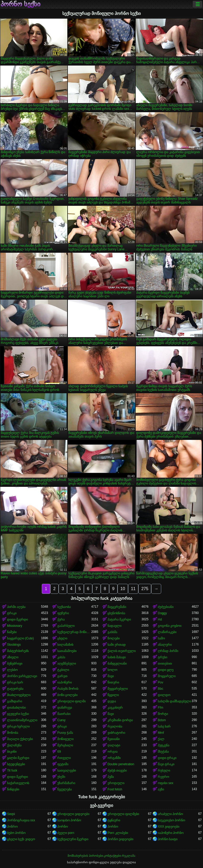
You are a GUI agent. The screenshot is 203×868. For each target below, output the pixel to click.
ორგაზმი (114, 758)
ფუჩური (63, 613)
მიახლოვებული (19, 695)
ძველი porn (66, 833)
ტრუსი (163, 657)
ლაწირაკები (167, 632)
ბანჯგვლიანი (117, 664)
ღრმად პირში (168, 651)
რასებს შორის (68, 689)
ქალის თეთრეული (122, 651)
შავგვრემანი (117, 607)
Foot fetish (115, 789)
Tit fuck (12, 770)
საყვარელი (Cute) (21, 638)
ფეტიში (63, 764)
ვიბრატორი (116, 733)
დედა (112, 701)
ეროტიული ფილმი (72, 701)
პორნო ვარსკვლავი (22, 676)
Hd (160, 619)
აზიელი (13, 657)
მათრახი (64, 714)
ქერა (61, 619)
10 (123, 589)
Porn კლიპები (118, 833)
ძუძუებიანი (166, 607)
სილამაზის (65, 645)
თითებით (165, 664)
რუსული (164, 770)
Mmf (161, 733)
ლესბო (12, 670)
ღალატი (114, 745)
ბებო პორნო (16, 833)
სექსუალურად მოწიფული (74, 632)
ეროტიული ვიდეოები (73, 814)
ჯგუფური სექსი (18, 714)
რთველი (64, 758)
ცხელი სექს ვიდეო (21, 839)
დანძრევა (65, 708)
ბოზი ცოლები (67, 695)
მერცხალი (65, 745)
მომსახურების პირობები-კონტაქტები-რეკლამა (101, 856)
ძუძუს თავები (117, 770)
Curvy (61, 720)
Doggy (162, 613)
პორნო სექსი (20, 4)
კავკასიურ (115, 708)
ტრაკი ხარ (15, 682)
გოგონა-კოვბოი (170, 626)
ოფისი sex (166, 783)
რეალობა (115, 726)
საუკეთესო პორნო (171, 820)
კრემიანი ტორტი (120, 720)
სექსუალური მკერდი (73, 839)
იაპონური (65, 682)
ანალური (165, 645)
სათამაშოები (67, 651)
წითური (113, 682)
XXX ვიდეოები (169, 827)
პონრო (12, 827)
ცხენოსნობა (116, 613)
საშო (161, 638)
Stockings (14, 645)
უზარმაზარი (66, 783)
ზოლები (114, 638)
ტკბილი (63, 670)
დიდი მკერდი (17, 619)
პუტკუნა (164, 745)
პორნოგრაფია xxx (21, 820)
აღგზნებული (67, 664)
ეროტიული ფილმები (123, 814)
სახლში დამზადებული (174, 701)
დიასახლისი (16, 708)
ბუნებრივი (15, 664)
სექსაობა (64, 607)
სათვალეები (67, 770)
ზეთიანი (114, 739)
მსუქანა (163, 752)
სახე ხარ (164, 726)
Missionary (15, 626)
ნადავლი (115, 626)
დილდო (164, 695)
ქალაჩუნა (14, 745)
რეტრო (163, 777)
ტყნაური (114, 820)
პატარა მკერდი (119, 619)
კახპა (61, 657)
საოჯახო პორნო (69, 820)
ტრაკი (12, 613)
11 (133, 589)
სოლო (112, 670)
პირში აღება (16, 607)
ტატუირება (15, 689)
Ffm (161, 708)
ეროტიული (116, 783)
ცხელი (62, 638)
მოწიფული (65, 739)
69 (59, 752)
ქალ (161, 739)
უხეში (61, 777)
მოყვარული (167, 676)
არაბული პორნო (170, 814)
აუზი (161, 789)
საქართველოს (18, 783)
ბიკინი (12, 752)
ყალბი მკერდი (18, 758)
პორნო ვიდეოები (120, 839)
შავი (111, 676)
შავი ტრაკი (166, 764)
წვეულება (65, 789)
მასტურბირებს (18, 651)
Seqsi (11, 814)
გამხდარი (15, 701)
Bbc (161, 689)
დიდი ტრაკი (167, 758)
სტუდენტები (16, 764)
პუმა (111, 777)
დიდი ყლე (166, 670)
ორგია (113, 752)
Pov (161, 682)
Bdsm (162, 720)
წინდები (13, 789)
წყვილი (113, 695)
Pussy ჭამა (65, 733)
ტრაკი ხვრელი (18, 726)
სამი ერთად (117, 645)
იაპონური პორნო (171, 833)
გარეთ (62, 676)
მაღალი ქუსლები (20, 739)
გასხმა (112, 632)
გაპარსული (66, 626)
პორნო (63, 827)
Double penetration (121, 764)
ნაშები (12, 632)
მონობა (13, 733)
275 (145, 589)
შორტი (163, 714)
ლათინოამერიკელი (22, 720)
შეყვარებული (118, 689)
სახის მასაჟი (117, 657)
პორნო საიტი (168, 839)
